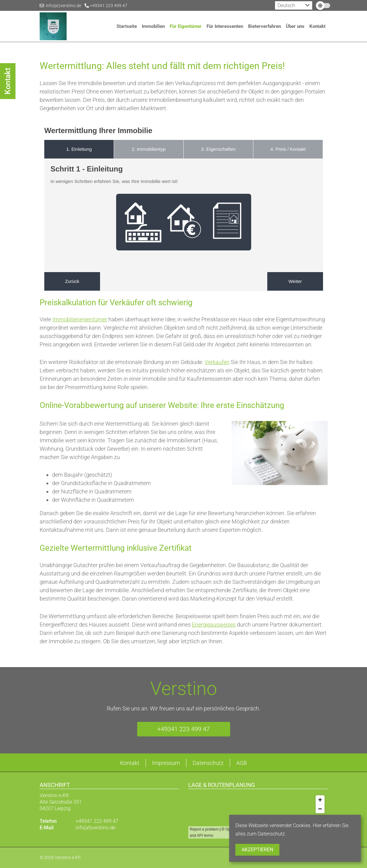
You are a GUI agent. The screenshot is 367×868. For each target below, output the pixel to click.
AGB (242, 763)
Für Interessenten (225, 26)
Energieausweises (214, 625)
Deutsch (286, 5)
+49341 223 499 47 (106, 6)
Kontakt (317, 26)
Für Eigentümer (186, 26)
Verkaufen (217, 362)
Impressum (166, 763)
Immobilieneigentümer (80, 319)
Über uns (295, 26)
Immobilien (153, 26)
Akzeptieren (257, 850)
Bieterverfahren (264, 26)
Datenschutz (208, 763)
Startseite (127, 26)
